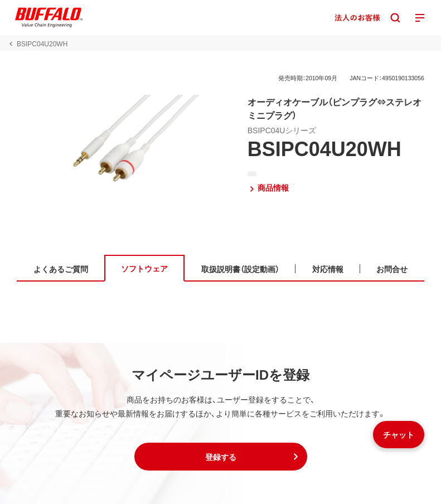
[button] (221, 457)
